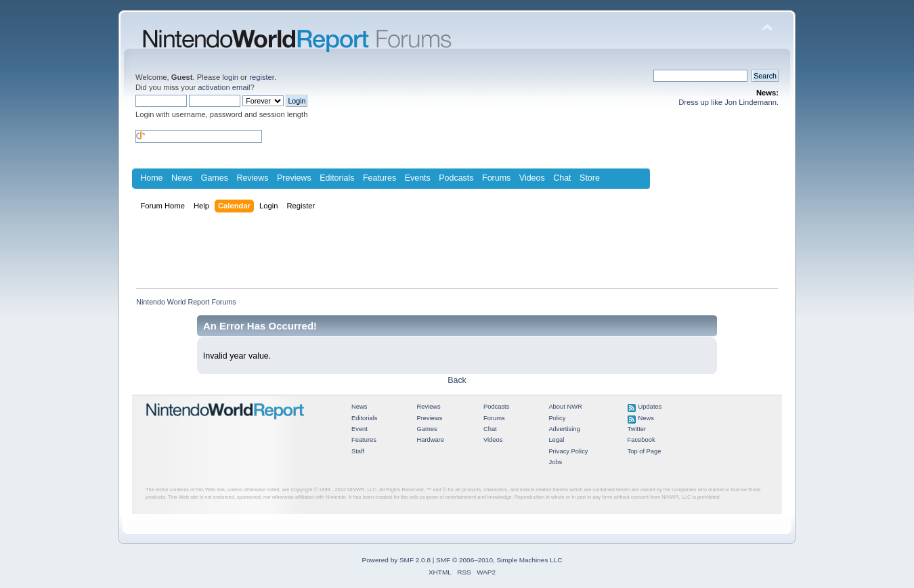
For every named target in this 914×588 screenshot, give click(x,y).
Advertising (564, 429)
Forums (496, 178)
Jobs (555, 462)
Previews (294, 178)
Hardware (430, 440)
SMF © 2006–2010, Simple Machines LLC (499, 560)
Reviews (252, 178)
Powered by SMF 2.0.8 (396, 560)
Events (418, 178)
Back (457, 380)
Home (151, 178)
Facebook (641, 440)
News (182, 178)
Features (379, 178)
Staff (358, 451)
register (262, 77)
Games (215, 178)
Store (590, 178)
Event (360, 429)
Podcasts (456, 178)
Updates (650, 407)
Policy (557, 418)
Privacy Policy (568, 451)
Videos (532, 178)
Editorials (337, 178)
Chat (562, 178)
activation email (224, 87)
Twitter (637, 429)
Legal (556, 440)
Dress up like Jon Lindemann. (728, 102)
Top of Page (645, 451)
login (230, 77)
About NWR (565, 407)
